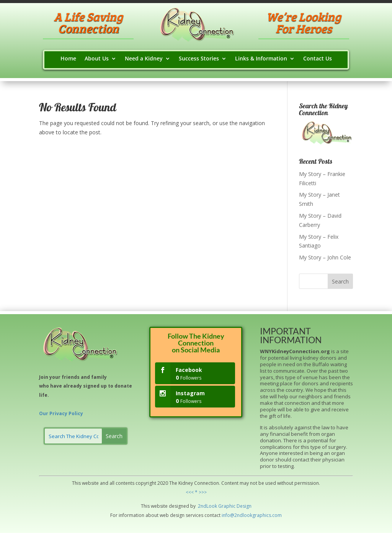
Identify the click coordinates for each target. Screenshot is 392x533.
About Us (97, 59)
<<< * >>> (196, 492)
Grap (223, 506)
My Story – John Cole (325, 257)
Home (68, 59)
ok (214, 506)
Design (243, 506)
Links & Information (261, 59)
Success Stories (199, 59)
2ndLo (204, 506)
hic (232, 506)
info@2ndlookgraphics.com (252, 515)
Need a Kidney (144, 59)
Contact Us (318, 59)
